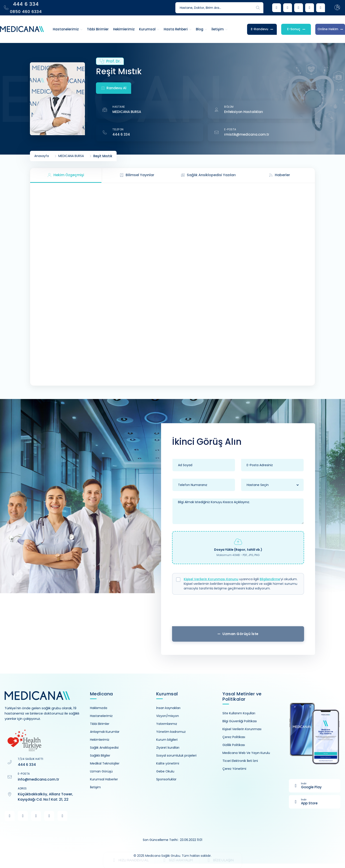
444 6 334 (121, 134)
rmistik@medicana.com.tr (247, 134)
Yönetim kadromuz (171, 732)
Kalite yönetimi (168, 763)
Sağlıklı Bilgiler (100, 755)
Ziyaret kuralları (168, 748)
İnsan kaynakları (168, 708)
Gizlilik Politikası (234, 745)
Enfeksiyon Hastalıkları (244, 112)
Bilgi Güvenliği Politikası (240, 721)
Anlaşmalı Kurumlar (105, 732)
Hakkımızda (99, 708)
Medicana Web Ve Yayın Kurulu (246, 753)
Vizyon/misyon (168, 716)
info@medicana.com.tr (39, 779)
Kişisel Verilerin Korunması (242, 729)
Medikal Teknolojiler (105, 763)
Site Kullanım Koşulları (239, 713)
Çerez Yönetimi (234, 769)
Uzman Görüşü (101, 771)
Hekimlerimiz (100, 740)
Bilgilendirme (270, 579)
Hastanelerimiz (101, 716)
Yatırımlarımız (167, 724)
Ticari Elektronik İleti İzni (240, 761)
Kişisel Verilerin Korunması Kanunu (211, 579)
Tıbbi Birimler (100, 724)
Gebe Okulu (165, 771)
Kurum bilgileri (167, 740)
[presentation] (238, 612)
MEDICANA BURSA (127, 112)
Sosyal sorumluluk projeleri (176, 755)
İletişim (95, 787)
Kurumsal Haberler (104, 779)
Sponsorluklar (166, 779)
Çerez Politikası (234, 737)
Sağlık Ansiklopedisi (104, 748)
